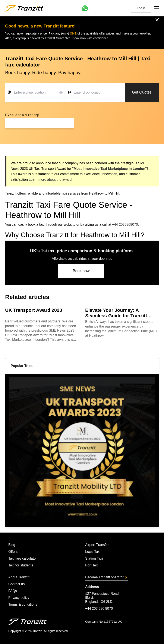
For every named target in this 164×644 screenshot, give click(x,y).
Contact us (16, 584)
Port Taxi (92, 565)
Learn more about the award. (51, 180)
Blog (12, 545)
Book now (81, 271)
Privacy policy (19, 598)
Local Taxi (93, 552)
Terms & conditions (23, 604)
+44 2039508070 (125, 225)
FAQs (13, 591)
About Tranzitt (19, 577)
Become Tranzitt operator (106, 577)
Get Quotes (142, 92)
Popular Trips (22, 366)
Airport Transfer (97, 545)
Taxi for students (21, 565)
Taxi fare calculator (23, 558)
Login (141, 8)
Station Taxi (94, 558)
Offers (13, 552)
